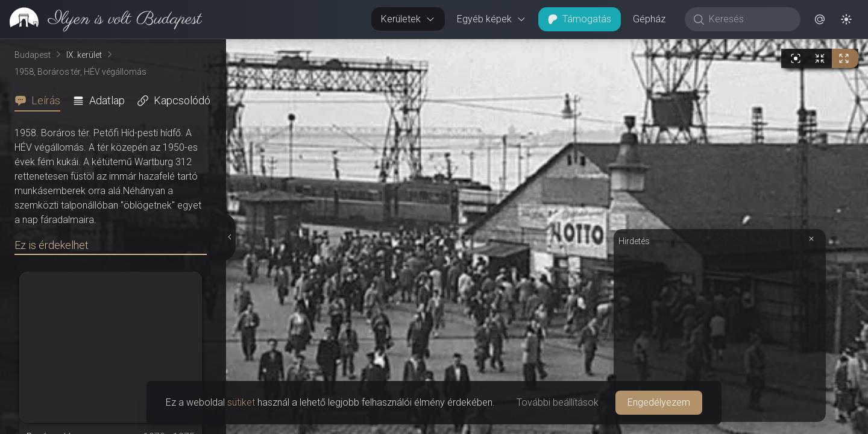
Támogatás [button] (580, 19)
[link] (101, 19)
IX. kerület (84, 55)
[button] (820, 19)
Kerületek (408, 19)
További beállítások (558, 402)
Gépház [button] (649, 19)
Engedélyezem (659, 402)
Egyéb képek (492, 19)
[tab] (41, 101)
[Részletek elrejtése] (229, 237)
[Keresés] (749, 19)
